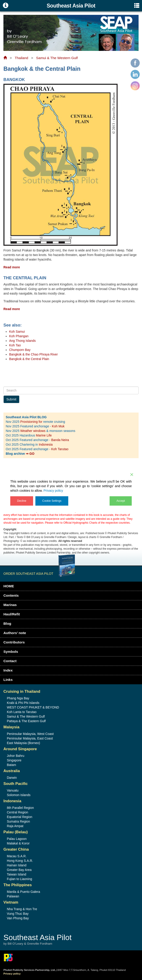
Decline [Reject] (22, 501)
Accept (121, 501)
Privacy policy (53, 490)
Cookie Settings (52, 501)
